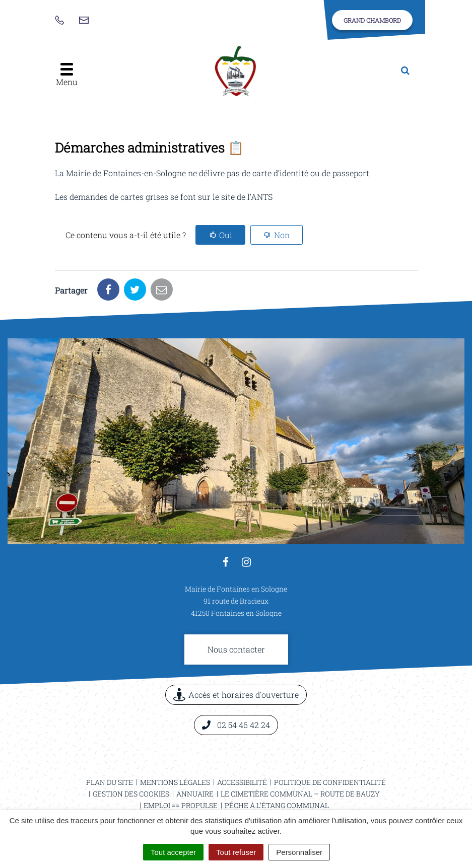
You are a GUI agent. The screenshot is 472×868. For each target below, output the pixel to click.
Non (282, 235)
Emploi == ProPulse (181, 805)
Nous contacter (236, 649)
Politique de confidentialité (330, 782)
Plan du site (110, 782)
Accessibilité (242, 782)
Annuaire (195, 794)
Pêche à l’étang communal (277, 805)
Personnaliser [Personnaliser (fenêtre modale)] (299, 852)
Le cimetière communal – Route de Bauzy (300, 794)
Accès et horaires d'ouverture (236, 695)
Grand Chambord (372, 20)
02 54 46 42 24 (236, 725)
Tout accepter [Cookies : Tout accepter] (173, 852)
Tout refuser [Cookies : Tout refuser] (236, 852)
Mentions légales (175, 782)
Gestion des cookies (131, 794)
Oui (226, 235)
